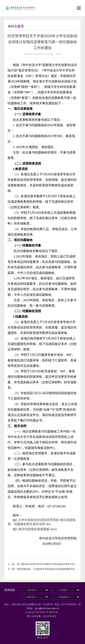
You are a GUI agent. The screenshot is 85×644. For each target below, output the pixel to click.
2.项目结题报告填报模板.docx (36, 529)
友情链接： (11, 590)
